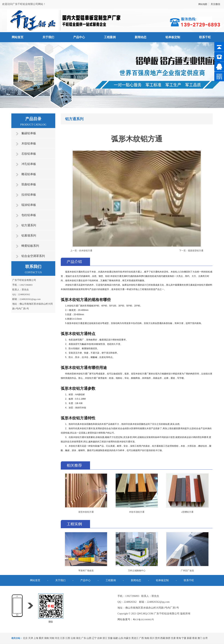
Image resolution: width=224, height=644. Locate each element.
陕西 (168, 638)
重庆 (41, 638)
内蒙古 (127, 638)
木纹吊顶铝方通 (137, 512)
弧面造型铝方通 (196, 251)
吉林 (100, 638)
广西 (141, 638)
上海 (36, 638)
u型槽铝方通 (187, 512)
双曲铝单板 (29, 184)
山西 (89, 638)
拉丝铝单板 (29, 195)
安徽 (110, 638)
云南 (73, 638)
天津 (31, 638)
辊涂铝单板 (29, 205)
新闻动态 (141, 37)
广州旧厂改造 (187, 571)
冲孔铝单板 (29, 164)
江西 (68, 638)
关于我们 (48, 37)
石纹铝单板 (29, 154)
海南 (147, 638)
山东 (121, 638)
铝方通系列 (29, 225)
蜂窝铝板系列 (30, 246)
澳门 (200, 638)
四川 (152, 638)
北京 (25, 638)
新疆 (189, 638)
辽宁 (94, 638)
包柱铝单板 (29, 215)
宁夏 (184, 638)
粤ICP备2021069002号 (143, 620)
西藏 (163, 638)
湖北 (78, 638)
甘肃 (173, 638)
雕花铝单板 (29, 174)
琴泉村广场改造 (86, 571)
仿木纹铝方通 (86, 251)
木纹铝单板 (29, 143)
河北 (57, 638)
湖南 (46, 638)
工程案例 (110, 37)
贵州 (157, 638)
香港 (195, 638)
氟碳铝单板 (29, 133)
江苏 (62, 638)
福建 (115, 638)
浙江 (105, 638)
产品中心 (79, 37)
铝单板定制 (173, 37)
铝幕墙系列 (29, 236)
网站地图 (203, 4)
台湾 (205, 638)
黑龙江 (135, 638)
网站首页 (18, 37)
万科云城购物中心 (137, 571)
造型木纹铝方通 (86, 512)
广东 (84, 638)
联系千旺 (205, 37)
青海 (179, 638)
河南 (52, 638)
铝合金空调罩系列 (33, 256)
